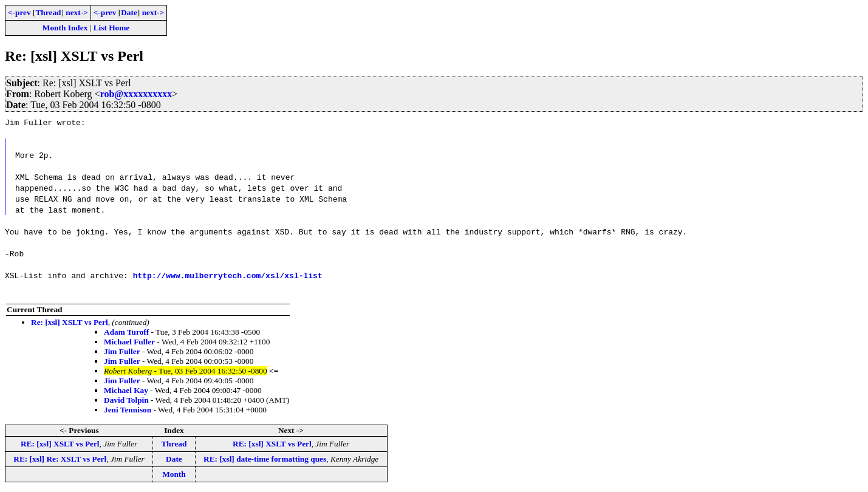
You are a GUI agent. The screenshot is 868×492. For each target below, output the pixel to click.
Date (129, 12)
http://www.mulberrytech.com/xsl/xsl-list (228, 275)
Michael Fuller (129, 342)
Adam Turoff (126, 332)
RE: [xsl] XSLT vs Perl (60, 444)
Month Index (65, 28)
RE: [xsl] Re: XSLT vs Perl (60, 459)
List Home (112, 28)
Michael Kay (126, 390)
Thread (48, 12)
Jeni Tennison (128, 410)
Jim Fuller (122, 351)
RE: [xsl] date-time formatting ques (265, 459)
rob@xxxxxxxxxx (136, 94)
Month (174, 474)
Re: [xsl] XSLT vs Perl (70, 322)
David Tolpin (126, 400)
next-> (77, 12)
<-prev (19, 12)
